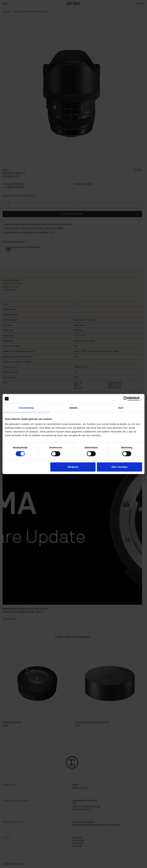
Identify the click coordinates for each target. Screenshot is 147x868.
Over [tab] (121, 408)
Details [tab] (73, 408)
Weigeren (73, 467)
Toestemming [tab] (26, 408)
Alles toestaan (119, 467)
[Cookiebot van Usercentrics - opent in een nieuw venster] (128, 399)
